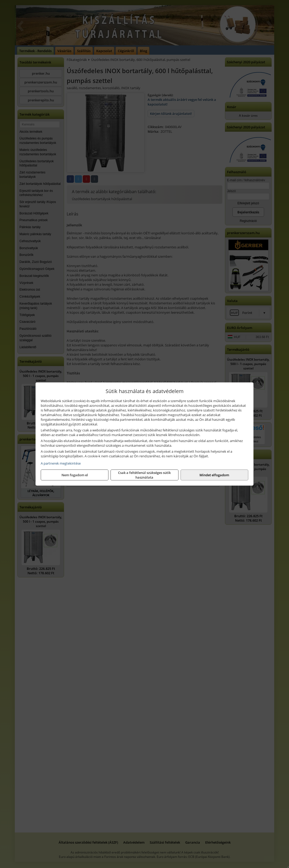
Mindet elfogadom (214, 475)
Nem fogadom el (75, 475)
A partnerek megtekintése (61, 463)
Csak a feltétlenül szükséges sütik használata (144, 475)
